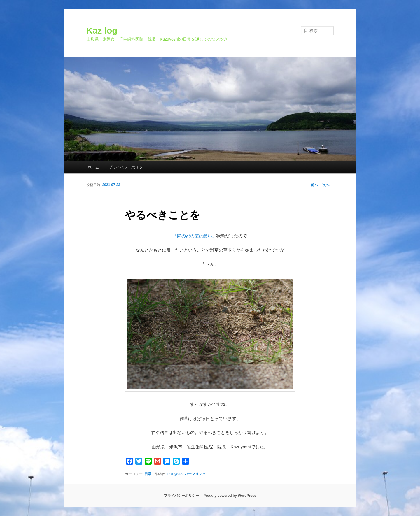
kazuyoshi (175, 474)
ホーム (93, 167)
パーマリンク (195, 474)
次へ (328, 185)
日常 (148, 474)
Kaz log (102, 30)
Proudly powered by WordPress (230, 496)
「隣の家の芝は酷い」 (195, 236)
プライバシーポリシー (127, 167)
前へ (312, 185)
